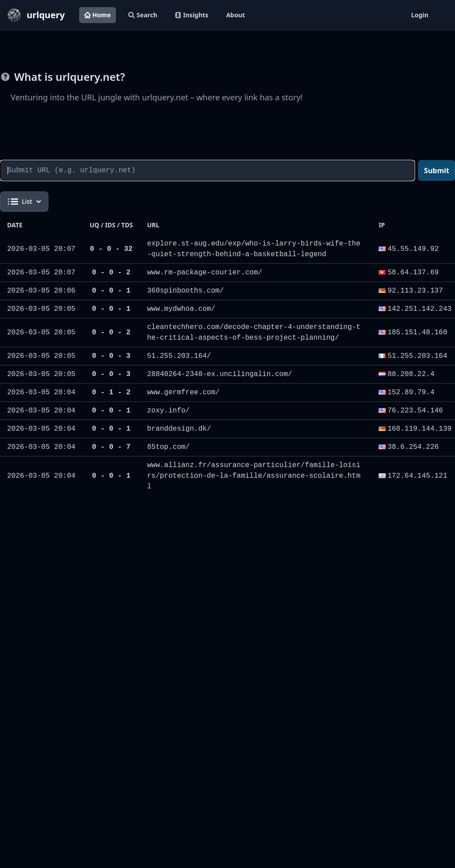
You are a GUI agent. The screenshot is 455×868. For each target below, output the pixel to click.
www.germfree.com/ (183, 392)
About (235, 15)
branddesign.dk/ (179, 429)
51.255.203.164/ (179, 356)
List (24, 202)
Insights (192, 15)
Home (98, 15)
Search (143, 15)
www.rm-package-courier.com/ (205, 273)
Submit (437, 170)
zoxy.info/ (168, 411)
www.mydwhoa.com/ (181, 309)
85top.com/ (168, 447)
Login (420, 15)
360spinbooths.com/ (186, 291)
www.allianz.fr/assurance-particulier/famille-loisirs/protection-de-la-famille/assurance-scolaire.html (254, 476)
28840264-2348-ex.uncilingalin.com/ (220, 374)
